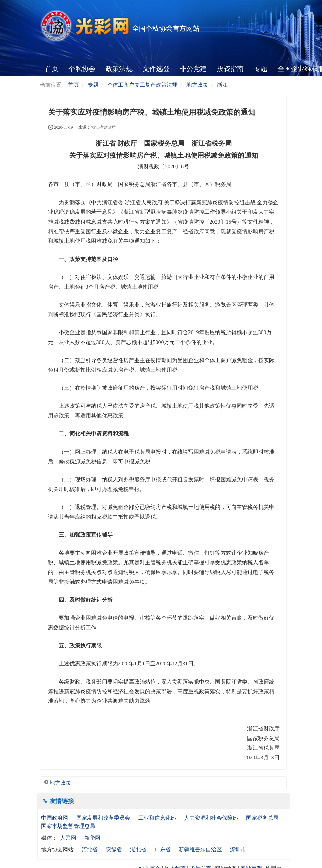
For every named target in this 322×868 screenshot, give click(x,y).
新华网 (92, 838)
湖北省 (138, 850)
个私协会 (82, 69)
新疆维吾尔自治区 (200, 850)
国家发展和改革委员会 (104, 818)
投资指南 (230, 69)
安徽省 (114, 850)
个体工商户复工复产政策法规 (142, 85)
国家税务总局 (263, 818)
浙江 (222, 85)
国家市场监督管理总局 (68, 826)
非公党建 (193, 69)
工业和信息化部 (158, 818)
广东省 (163, 850)
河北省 (90, 850)
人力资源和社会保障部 (212, 818)
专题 (261, 69)
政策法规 (119, 69)
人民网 (68, 838)
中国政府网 (55, 818)
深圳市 (238, 850)
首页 (52, 69)
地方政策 (197, 85)
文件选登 (156, 69)
